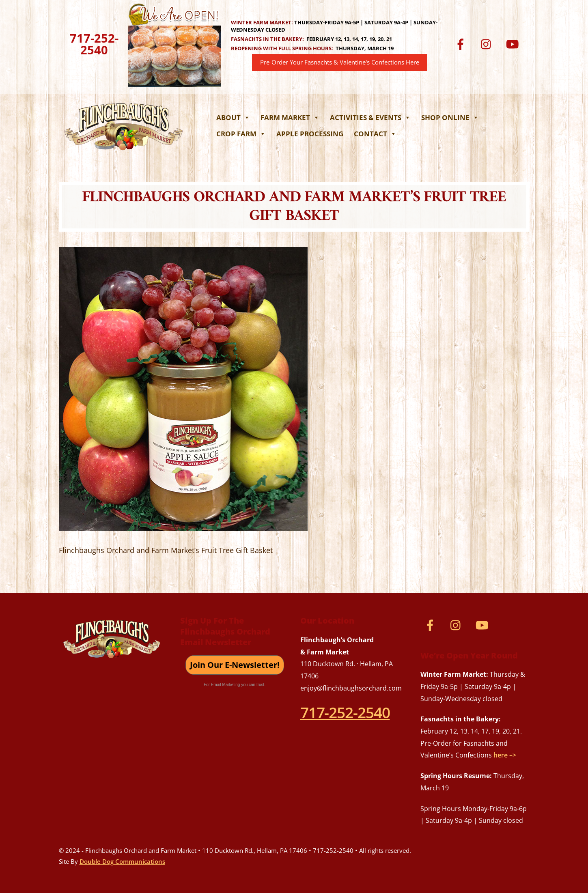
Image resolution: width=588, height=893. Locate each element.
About (233, 117)
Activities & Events (370, 117)
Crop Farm (241, 134)
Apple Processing (310, 134)
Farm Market (290, 117)
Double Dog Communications (122, 861)
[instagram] (488, 44)
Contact (375, 134)
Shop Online (450, 117)
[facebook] (462, 44)
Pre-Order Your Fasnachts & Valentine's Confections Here (340, 62)
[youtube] (514, 44)
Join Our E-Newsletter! (235, 665)
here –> (505, 755)
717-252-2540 (94, 44)
